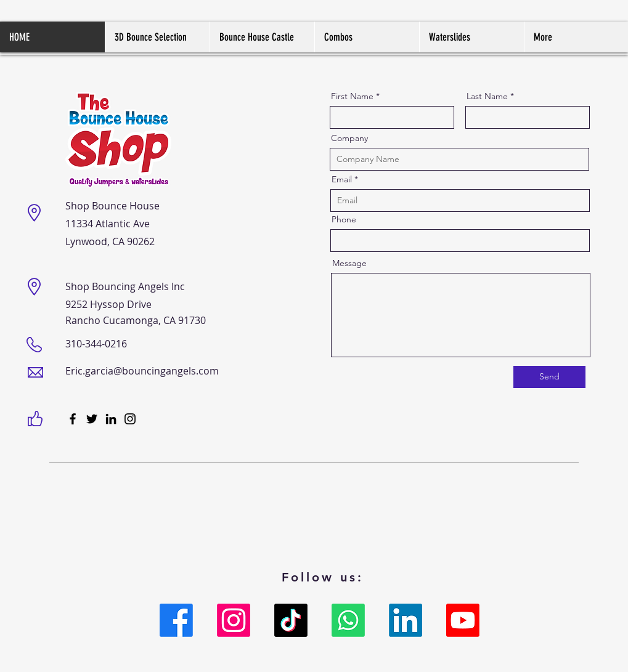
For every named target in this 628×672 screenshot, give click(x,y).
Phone (344, 219)
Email (342, 179)
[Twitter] (92, 419)
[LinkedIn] (111, 419)
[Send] (549, 377)
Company (349, 138)
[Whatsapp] (348, 620)
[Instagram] (130, 419)
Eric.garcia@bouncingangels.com (142, 371)
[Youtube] (463, 620)
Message (349, 263)
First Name (352, 96)
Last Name (487, 96)
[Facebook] (73, 419)
